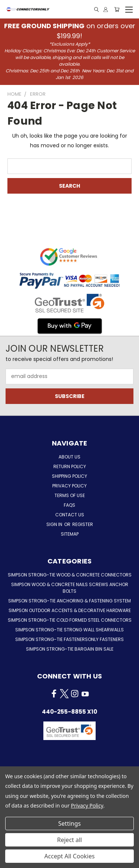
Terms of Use (70, 495)
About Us (69, 457)
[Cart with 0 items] (117, 9)
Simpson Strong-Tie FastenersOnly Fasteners (69, 639)
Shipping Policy (69, 476)
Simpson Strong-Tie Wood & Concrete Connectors (70, 575)
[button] (69, 749)
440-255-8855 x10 (69, 712)
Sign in (55, 524)
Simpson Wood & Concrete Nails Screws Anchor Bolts (70, 588)
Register (83, 524)
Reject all (69, 840)
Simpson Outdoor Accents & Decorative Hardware (70, 610)
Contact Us (70, 515)
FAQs (69, 505)
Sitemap (70, 534)
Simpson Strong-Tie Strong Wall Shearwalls (69, 630)
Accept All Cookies (70, 856)
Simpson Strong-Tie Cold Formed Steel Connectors (70, 620)
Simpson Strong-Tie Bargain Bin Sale (70, 649)
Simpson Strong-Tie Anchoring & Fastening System (69, 601)
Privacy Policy (69, 486)
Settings (69, 823)
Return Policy (70, 466)
